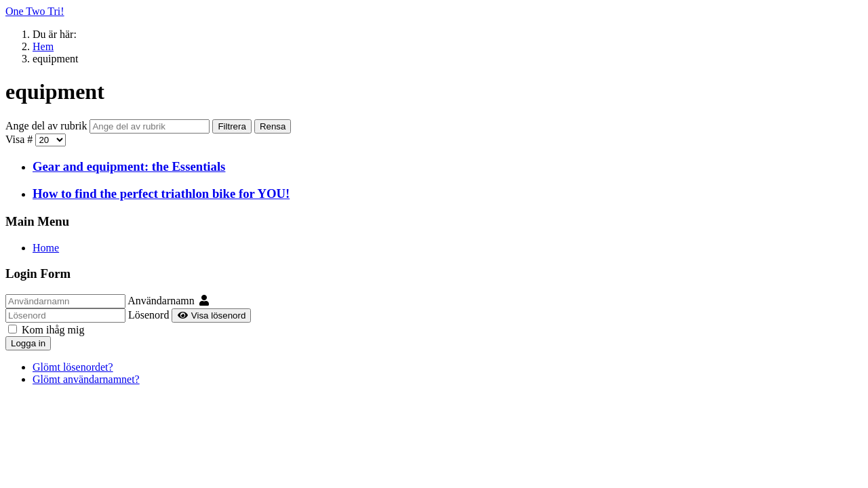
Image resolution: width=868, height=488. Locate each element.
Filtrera (232, 126)
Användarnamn (161, 301)
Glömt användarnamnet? (86, 379)
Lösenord (149, 315)
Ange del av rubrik (47, 126)
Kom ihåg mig (46, 330)
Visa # (20, 139)
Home (46, 248)
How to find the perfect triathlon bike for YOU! (161, 194)
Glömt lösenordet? (73, 367)
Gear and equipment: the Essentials (129, 166)
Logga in (28, 343)
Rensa (273, 126)
